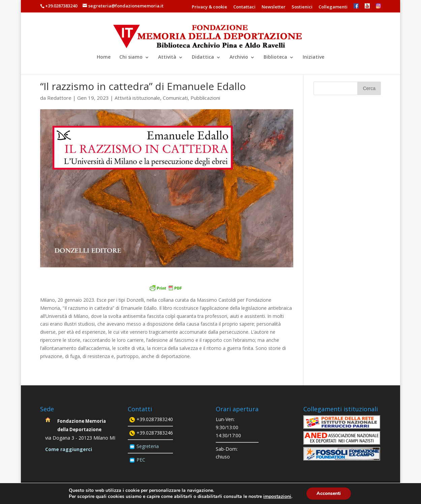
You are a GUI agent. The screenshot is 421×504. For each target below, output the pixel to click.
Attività (167, 57)
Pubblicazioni (205, 98)
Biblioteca (275, 57)
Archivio (239, 57)
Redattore (59, 98)
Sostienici (302, 7)
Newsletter (274, 7)
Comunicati (175, 98)
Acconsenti (329, 493)
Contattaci (244, 7)
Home (104, 57)
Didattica (203, 57)
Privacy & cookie (209, 7)
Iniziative (313, 57)
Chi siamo (131, 57)
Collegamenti (333, 7)
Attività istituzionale (137, 98)
